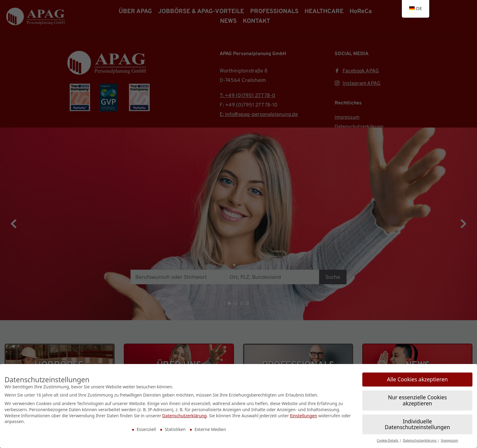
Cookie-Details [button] (388, 416)
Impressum (449, 416)
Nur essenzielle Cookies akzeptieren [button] (417, 376)
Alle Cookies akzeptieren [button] (417, 355)
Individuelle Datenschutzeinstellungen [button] (417, 400)
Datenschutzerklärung (184, 391)
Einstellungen (303, 391)
